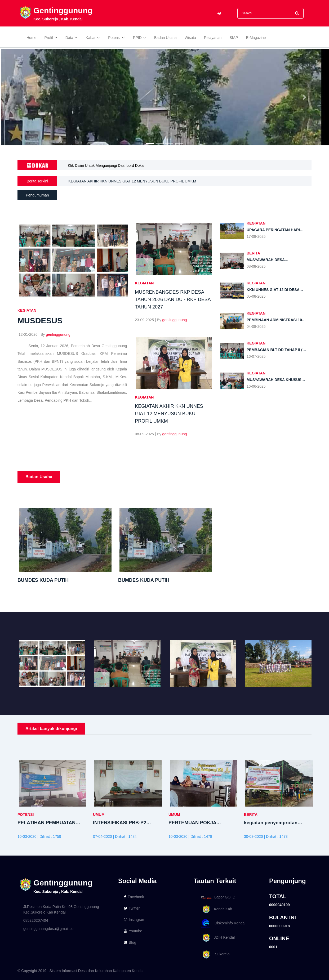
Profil (49, 38)
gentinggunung (58, 334)
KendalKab (216, 909)
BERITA (253, 253)
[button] (25, 97)
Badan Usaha (165, 38)
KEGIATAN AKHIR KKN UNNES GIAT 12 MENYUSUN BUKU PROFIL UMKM (132, 181)
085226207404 (36, 920)
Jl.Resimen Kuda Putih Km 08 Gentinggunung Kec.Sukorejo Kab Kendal (61, 909)
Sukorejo (215, 954)
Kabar (91, 38)
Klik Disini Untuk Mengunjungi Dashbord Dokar (106, 165)
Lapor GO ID (218, 898)
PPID (137, 38)
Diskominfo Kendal (223, 923)
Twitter (132, 908)
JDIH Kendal (217, 938)
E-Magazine (256, 38)
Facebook (134, 897)
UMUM (99, 815)
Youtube (133, 931)
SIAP (234, 38)
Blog (130, 942)
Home (31, 38)
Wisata (190, 38)
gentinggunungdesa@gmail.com (50, 929)
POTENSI (26, 815)
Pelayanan (213, 38)
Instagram (135, 920)
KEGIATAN (27, 310)
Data (69, 38)
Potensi (114, 38)
